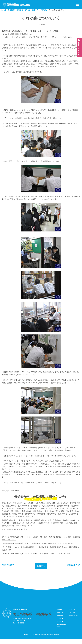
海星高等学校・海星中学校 (32, 619)
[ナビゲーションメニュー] (77, 4)
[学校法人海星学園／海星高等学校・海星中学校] (16, 5)
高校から (41, 571)
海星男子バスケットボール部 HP (61, 548)
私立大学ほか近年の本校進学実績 (15, 534)
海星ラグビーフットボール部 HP (57, 559)
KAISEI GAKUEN (41, 640)
